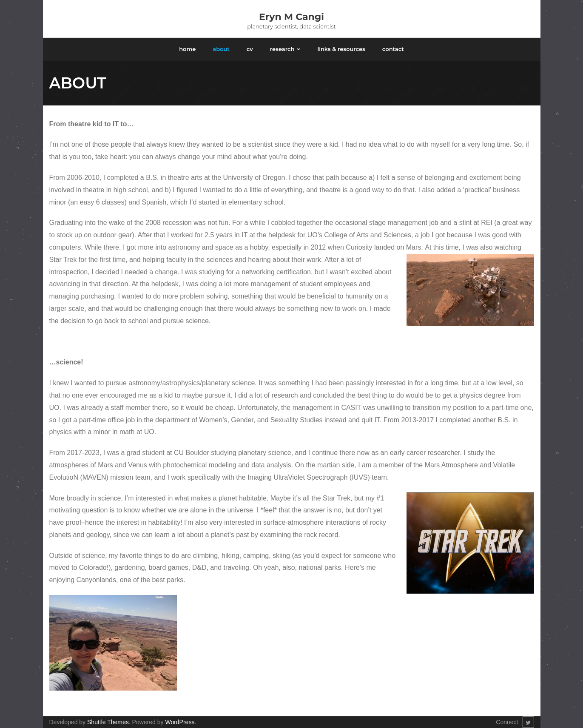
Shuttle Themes (108, 722)
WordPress (180, 722)
